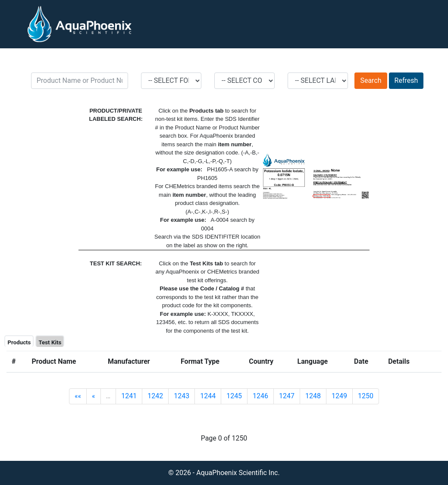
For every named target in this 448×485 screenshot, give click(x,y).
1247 (287, 396)
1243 (182, 396)
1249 (339, 396)
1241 (129, 396)
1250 (366, 396)
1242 (155, 396)
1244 (208, 396)
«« (78, 396)
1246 (260, 396)
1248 (313, 396)
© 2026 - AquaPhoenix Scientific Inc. (224, 473)
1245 (234, 396)
